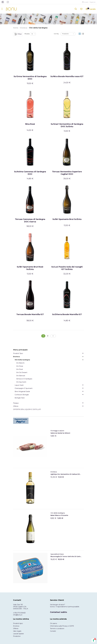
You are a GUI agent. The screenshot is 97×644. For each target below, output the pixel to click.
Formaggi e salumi (57, 431)
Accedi (86, 2)
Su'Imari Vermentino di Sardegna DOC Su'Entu (67, 125)
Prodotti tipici (18, 623)
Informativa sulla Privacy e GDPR (62, 626)
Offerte (16, 629)
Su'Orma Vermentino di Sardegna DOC (30, 78)
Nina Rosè (30, 124)
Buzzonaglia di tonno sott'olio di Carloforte (66, 556)
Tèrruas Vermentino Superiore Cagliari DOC (67, 173)
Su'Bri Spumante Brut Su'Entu (67, 219)
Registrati (93, 2)
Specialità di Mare (57, 554)
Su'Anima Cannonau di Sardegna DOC (30, 173)
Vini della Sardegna (58, 513)
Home (16, 28)
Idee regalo (17, 631)
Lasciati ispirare (18, 634)
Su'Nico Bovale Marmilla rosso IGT (67, 76)
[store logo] (11, 9)
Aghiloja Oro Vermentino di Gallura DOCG (66, 474)
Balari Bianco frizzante (59, 515)
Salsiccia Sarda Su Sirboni (60, 433)
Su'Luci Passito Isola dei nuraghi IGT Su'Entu (67, 268)
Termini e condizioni (57, 629)
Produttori (17, 636)
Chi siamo (54, 623)
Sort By (56, 34)
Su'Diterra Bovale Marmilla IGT (67, 314)
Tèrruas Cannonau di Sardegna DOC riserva (30, 220)
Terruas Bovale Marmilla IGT (30, 314)
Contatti (53, 631)
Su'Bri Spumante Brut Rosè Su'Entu (30, 268)
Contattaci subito (58, 612)
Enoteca (24, 28)
